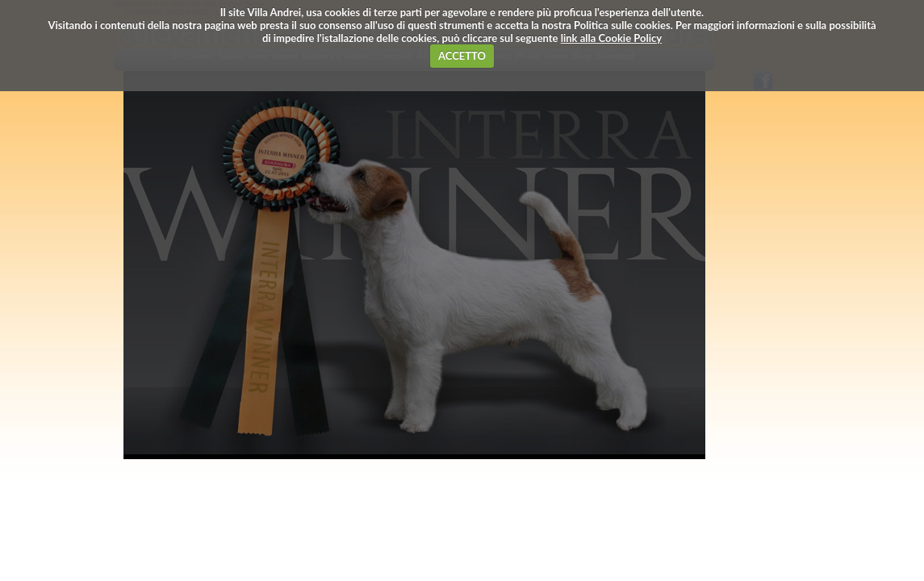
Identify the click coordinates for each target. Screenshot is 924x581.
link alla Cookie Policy (611, 38)
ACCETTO (462, 56)
